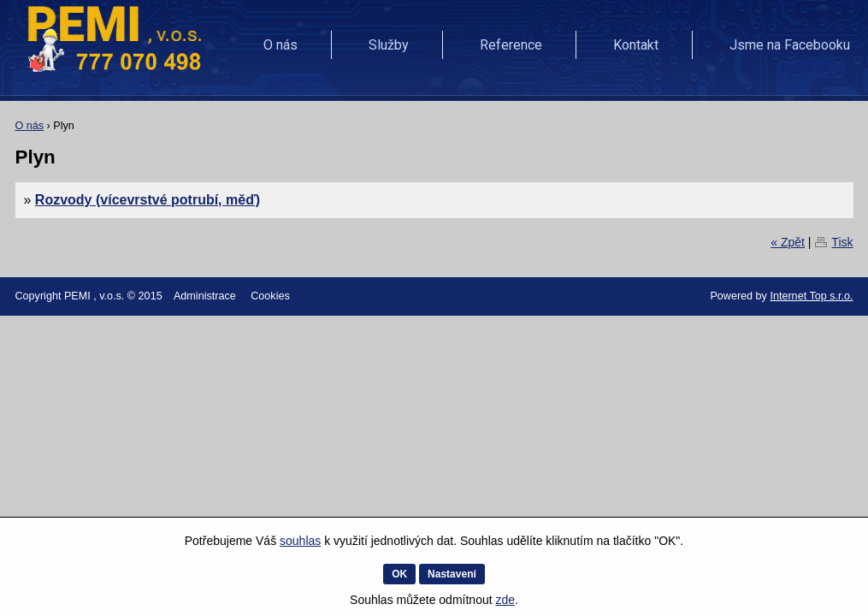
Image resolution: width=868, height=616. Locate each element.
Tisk (842, 242)
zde (505, 600)
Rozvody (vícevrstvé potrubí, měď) (148, 200)
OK (399, 574)
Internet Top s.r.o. (811, 296)
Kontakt (636, 45)
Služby (389, 45)
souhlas (300, 541)
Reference (511, 45)
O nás (280, 45)
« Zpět (788, 242)
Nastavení (452, 574)
